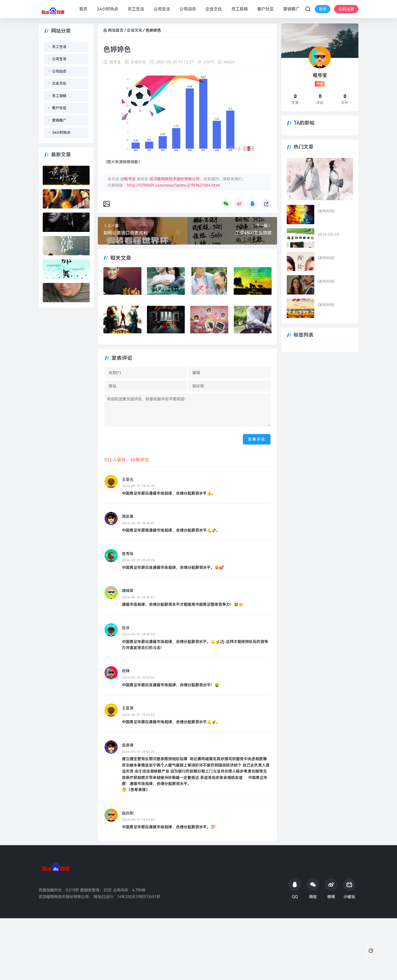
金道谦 (128, 745)
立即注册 (324, 13)
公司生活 (162, 9)
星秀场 (128, 554)
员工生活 (136, 9)
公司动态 (187, 9)
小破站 (349, 889)
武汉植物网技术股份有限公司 (175, 179)
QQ (295, 889)
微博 (331, 889)
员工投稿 (239, 9)
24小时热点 (107, 9)
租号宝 (115, 62)
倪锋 (126, 671)
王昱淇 (128, 708)
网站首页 (116, 30)
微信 (313, 889)
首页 (83, 9)
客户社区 (265, 9)
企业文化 (213, 9)
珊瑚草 (128, 591)
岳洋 (126, 628)
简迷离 (128, 516)
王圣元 (128, 480)
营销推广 (291, 9)
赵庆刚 (128, 813)
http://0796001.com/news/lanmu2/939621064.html (173, 185)
